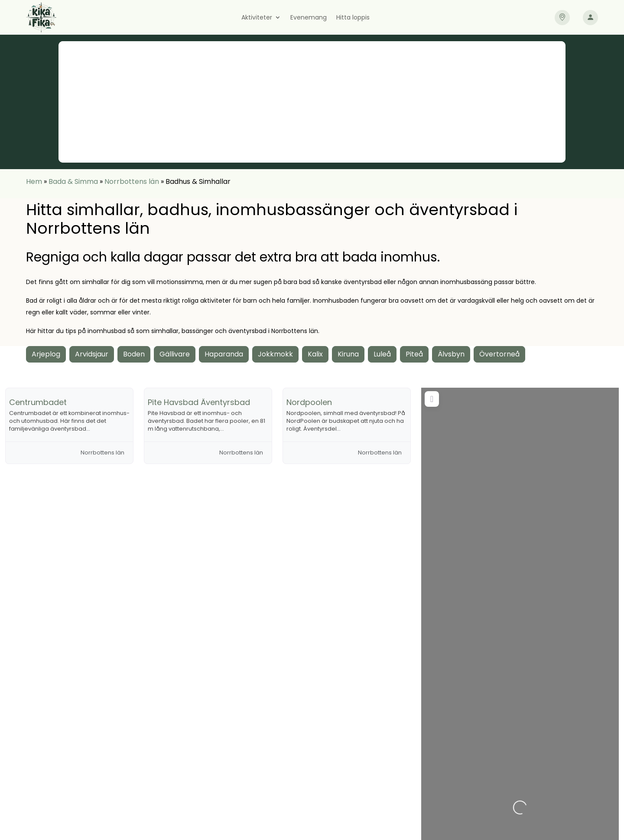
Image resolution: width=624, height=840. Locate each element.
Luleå (382, 354)
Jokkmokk (275, 354)
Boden (134, 354)
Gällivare (175, 354)
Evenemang (309, 18)
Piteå (414, 354)
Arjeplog (46, 354)
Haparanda (224, 354)
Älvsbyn (451, 354)
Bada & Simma (73, 181)
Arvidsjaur (92, 354)
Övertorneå (499, 354)
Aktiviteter (257, 18)
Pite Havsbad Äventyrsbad (199, 402)
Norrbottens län (132, 181)
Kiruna (348, 354)
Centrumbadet (38, 402)
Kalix (315, 354)
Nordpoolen (309, 402)
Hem (34, 181)
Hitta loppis (353, 18)
